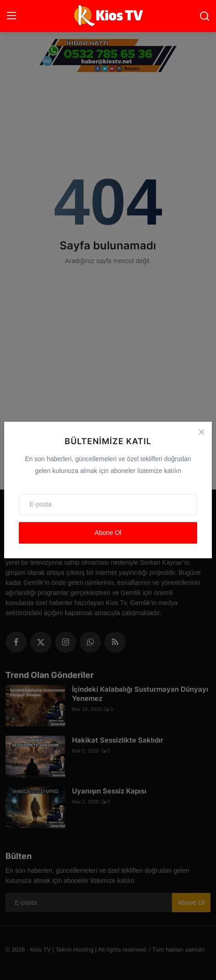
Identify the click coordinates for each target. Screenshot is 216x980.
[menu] (11, 16)
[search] (205, 16)
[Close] (201, 432)
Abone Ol (108, 533)
